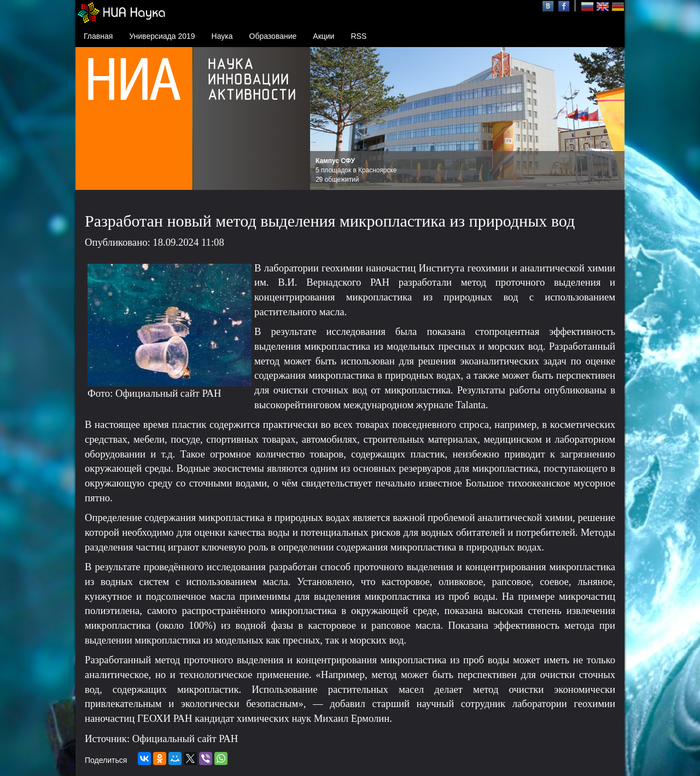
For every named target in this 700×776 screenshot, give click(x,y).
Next (610, 119)
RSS (358, 36)
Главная (98, 36)
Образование (273, 36)
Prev (324, 119)
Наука (222, 36)
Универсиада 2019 (162, 36)
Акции (323, 36)
